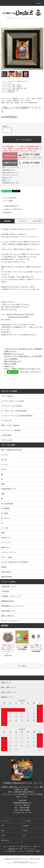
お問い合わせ (5, 840)
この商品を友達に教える (9, 206)
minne (3, 835)
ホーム (4, 81)
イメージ (22, 221)
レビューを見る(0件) (8, 198)
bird (14, 90)
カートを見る (27, 821)
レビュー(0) (37, 221)
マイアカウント (6, 821)
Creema (25, 831)
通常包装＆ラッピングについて (14, 354)
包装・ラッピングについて (11, 167)
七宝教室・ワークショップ (11, 596)
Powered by (22, 863)
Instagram (26, 826)
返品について (7, 180)
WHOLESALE (11, 92)
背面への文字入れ (8, 616)
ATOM (32, 851)
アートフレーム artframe (14, 81)
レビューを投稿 (6, 201)
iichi (24, 835)
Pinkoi (3, 831)
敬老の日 (20, 87)
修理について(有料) (10, 364)
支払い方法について (14, 846)
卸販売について (7, 178)
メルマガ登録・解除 (9, 851)
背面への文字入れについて (11, 173)
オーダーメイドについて (10, 175)
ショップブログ (21, 851)
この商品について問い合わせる (11, 209)
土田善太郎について (9, 586)
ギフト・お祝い (12, 85)
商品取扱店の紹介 (8, 601)
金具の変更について (9, 170)
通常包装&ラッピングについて (12, 606)
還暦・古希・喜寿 (22, 88)
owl (17, 90)
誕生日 (19, 85)
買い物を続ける (6, 213)
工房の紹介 (5, 591)
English (9, 90)
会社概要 (37, 851)
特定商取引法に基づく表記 (11, 183)
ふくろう (25, 81)
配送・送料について (26, 846)
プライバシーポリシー (30, 849)
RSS (28, 851)
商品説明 (7, 221)
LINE (3, 826)
